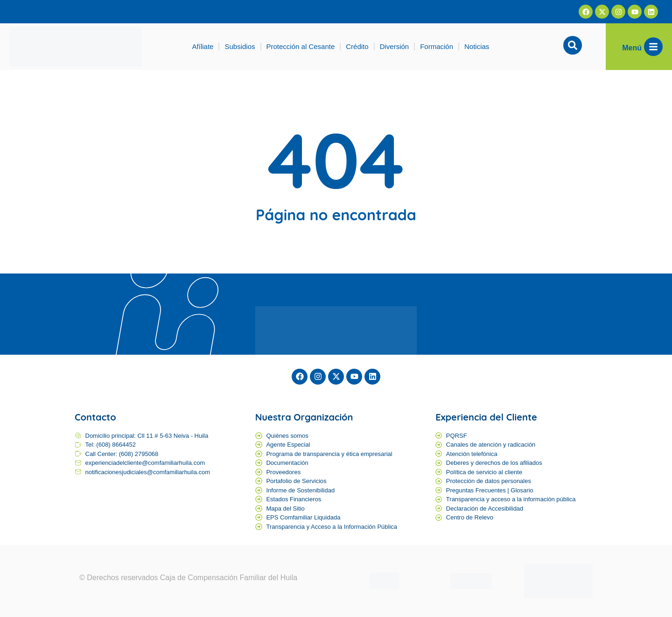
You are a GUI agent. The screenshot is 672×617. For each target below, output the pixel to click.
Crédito (357, 46)
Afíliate (203, 46)
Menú (632, 48)
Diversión (395, 46)
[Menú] (653, 47)
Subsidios (240, 46)
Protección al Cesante (301, 46)
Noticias (477, 46)
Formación (437, 46)
